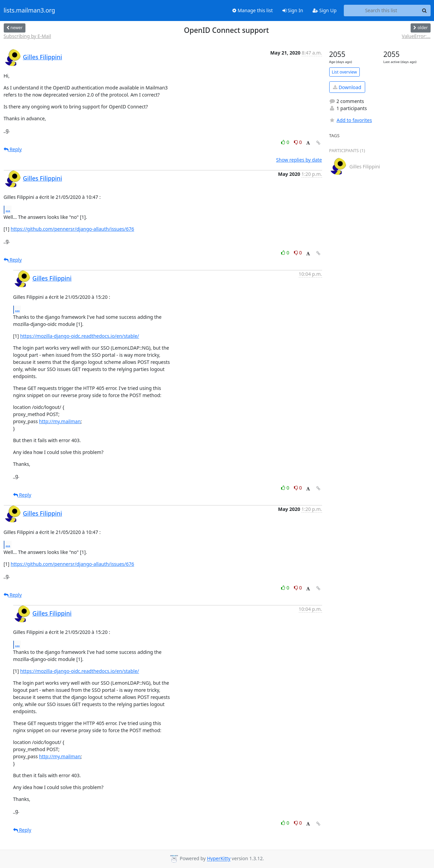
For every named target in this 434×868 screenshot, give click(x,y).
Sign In (293, 10)
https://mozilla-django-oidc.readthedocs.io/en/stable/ (80, 336)
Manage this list (253, 10)
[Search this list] (381, 11)
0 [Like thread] (286, 142)
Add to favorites (351, 120)
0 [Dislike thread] (298, 142)
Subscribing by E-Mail (27, 36)
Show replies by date (299, 160)
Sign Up (325, 10)
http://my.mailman (60, 421)
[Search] (425, 11)
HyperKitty (219, 859)
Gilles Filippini (43, 57)
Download (347, 87)
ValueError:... (416, 36)
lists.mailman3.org (29, 11)
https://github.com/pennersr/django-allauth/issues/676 (72, 229)
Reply (13, 149)
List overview (344, 72)
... (8, 209)
